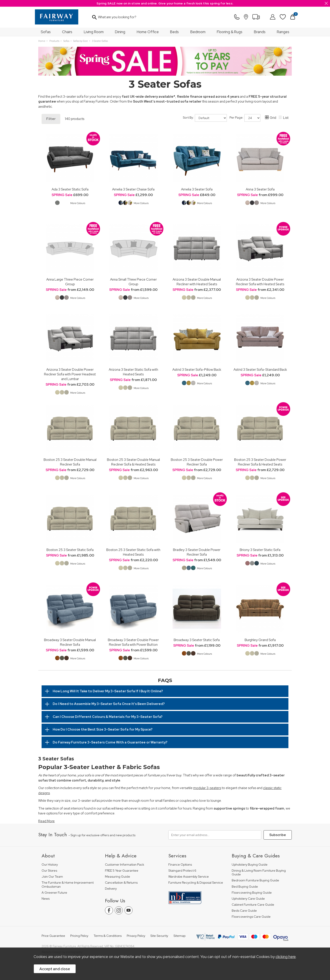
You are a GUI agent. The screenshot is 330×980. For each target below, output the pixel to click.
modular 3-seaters (207, 788)
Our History (50, 865)
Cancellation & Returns (121, 883)
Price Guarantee (53, 936)
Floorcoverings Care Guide (251, 917)
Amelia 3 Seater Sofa (197, 189)
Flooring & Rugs (230, 32)
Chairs (67, 32)
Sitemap (179, 936)
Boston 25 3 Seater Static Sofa (70, 550)
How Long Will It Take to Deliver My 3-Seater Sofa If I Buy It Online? (108, 691)
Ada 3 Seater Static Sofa (70, 189)
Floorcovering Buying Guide (252, 893)
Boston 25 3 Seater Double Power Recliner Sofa (197, 462)
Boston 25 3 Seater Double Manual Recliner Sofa (70, 462)
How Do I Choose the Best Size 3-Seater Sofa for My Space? (103, 729)
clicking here (286, 957)
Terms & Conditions (108, 936)
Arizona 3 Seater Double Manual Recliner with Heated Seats (197, 282)
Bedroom (198, 32)
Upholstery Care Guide (248, 899)
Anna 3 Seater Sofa (260, 189)
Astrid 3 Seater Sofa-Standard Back (260, 370)
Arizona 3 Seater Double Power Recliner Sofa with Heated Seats (260, 282)
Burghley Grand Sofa (260, 640)
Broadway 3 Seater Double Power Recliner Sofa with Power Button (133, 642)
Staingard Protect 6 (182, 871)
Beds (174, 32)
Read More (46, 821)
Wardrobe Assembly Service (189, 877)
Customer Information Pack (125, 865)
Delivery (111, 889)
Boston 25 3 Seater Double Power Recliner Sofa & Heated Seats (260, 462)
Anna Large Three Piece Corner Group (70, 282)
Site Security (159, 936)
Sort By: (205, 118)
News (46, 899)
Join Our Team (52, 877)
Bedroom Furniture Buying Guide (255, 880)
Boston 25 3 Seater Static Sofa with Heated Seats (133, 552)
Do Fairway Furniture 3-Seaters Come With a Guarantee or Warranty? (110, 742)
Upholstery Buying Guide (250, 865)
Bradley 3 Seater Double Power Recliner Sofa (197, 552)
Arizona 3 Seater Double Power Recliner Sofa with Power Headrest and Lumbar (70, 374)
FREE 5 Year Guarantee (122, 871)
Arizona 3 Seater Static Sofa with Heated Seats (133, 372)
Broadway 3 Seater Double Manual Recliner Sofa (70, 642)
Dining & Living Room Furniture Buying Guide (259, 873)
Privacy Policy (136, 936)
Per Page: (245, 118)
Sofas (46, 32)
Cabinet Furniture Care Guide (253, 905)
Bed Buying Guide (245, 887)
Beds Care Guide (244, 911)
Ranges (283, 32)
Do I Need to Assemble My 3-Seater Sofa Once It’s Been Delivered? (109, 704)
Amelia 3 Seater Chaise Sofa (133, 189)
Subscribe (278, 835)
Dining (120, 32)
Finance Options (180, 865)
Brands (260, 32)
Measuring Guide (118, 877)
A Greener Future (54, 893)
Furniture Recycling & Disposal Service (196, 883)
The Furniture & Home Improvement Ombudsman (68, 885)
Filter (51, 119)
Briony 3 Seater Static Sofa (260, 550)
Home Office (148, 32)
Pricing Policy (79, 936)
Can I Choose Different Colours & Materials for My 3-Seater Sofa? (108, 717)
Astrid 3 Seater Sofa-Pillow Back (197, 370)
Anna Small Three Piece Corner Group (133, 282)
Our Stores (49, 871)
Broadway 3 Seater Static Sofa (197, 640)
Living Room (94, 32)
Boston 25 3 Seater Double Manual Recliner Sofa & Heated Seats (133, 462)
